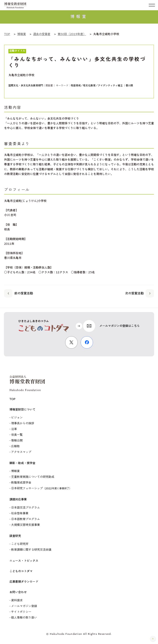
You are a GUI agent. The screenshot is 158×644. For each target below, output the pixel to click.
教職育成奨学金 (21, 483)
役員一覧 (17, 435)
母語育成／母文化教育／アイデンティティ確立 (97, 86)
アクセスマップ (21, 452)
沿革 (14, 429)
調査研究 (15, 536)
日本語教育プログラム (26, 519)
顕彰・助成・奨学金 (22, 463)
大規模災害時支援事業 (26, 525)
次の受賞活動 (139, 293)
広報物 (15, 446)
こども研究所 (20, 544)
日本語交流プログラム (26, 508)
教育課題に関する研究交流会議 (31, 550)
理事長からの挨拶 (23, 423)
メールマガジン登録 (24, 606)
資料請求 (17, 600)
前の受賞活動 (19, 293)
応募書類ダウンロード (24, 582)
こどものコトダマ (21, 571)
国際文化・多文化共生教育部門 (26, 86)
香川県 (129, 86)
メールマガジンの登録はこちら (120, 326)
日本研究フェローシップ (41, 488)
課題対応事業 (18, 499)
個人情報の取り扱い (24, 618)
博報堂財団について (22, 410)
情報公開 (17, 441)
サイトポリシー (21, 612)
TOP (12, 399)
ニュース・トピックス (24, 561)
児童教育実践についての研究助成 (33, 477)
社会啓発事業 (20, 513)
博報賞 (15, 471)
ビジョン (17, 418)
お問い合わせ (18, 592)
